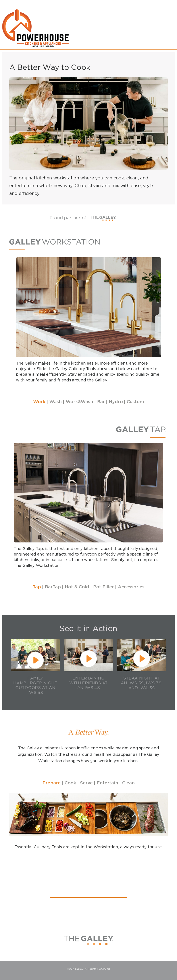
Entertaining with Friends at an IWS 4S (88, 683)
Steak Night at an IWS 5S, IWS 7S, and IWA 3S (142, 683)
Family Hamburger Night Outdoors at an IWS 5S (35, 685)
